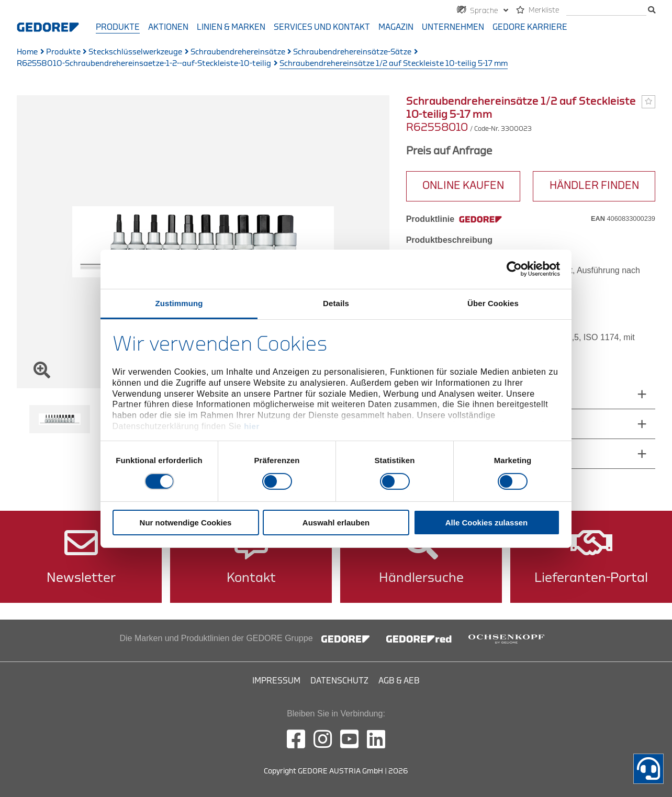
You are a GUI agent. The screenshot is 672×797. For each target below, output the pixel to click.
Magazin (396, 27)
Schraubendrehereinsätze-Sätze (352, 52)
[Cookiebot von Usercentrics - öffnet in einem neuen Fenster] (514, 269)
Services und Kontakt (322, 27)
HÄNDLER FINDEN (594, 186)
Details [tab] (336, 303)
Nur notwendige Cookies (186, 523)
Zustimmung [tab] (179, 303)
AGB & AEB (399, 681)
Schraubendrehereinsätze (238, 52)
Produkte (118, 27)
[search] (606, 11)
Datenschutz (339, 681)
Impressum (276, 681)
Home (27, 52)
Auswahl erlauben (336, 523)
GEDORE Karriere (530, 27)
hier (252, 426)
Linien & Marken (231, 27)
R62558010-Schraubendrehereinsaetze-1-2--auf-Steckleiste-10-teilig (144, 64)
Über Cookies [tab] (493, 303)
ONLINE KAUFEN (463, 186)
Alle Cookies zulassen (487, 523)
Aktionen (168, 27)
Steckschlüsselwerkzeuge (135, 52)
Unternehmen (453, 27)
